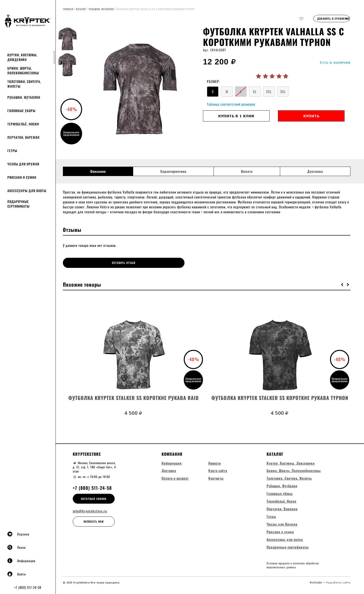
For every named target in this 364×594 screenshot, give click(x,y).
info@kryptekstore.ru (90, 516)
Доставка (315, 171)
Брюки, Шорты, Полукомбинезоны (23, 70)
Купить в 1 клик (236, 116)
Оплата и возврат (175, 484)
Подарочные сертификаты (18, 204)
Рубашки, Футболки (24, 97)
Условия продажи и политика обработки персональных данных (293, 571)
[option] (142, 88)
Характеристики (173, 171)
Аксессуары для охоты (27, 191)
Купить (311, 116)
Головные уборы (21, 111)
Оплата (247, 171)
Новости (215, 468)
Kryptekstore (87, 459)
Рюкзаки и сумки (22, 177)
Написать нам (94, 527)
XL (255, 91)
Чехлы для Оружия (23, 164)
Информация (21, 561)
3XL (283, 91)
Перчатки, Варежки (23, 137)
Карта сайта (218, 476)
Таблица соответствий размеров (231, 104)
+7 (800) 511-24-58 (28, 587)
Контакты (216, 484)
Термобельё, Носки (23, 124)
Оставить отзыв (99, 263)
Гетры (12, 151)
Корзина (18, 534)
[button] (342, 283)
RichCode (316, 588)
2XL (269, 91)
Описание (98, 171)
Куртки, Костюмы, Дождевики (22, 57)
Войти (17, 574)
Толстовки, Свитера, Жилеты (24, 84)
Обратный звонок (94, 504)
